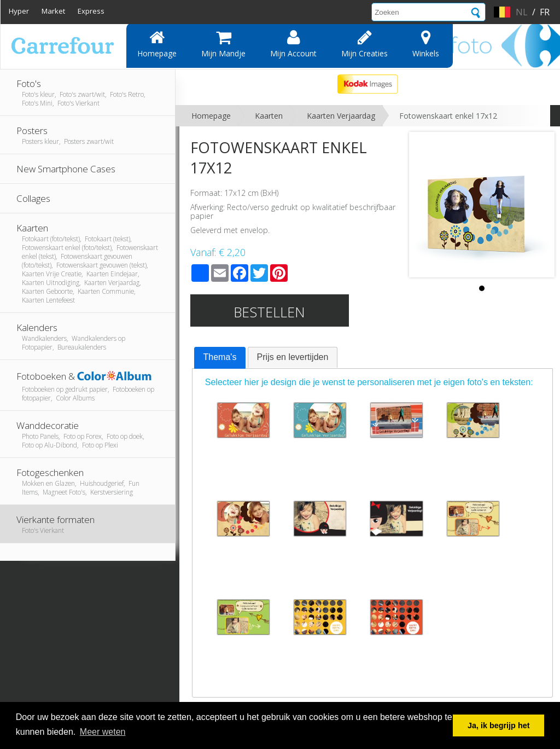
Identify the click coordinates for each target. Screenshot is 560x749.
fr (545, 12)
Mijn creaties (364, 44)
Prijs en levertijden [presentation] (293, 357)
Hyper (19, 11)
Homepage (157, 44)
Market (53, 11)
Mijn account (293, 44)
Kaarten (269, 116)
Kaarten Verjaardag (341, 116)
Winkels (426, 44)
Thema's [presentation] (220, 357)
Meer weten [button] (103, 732)
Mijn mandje (223, 44)
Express (91, 11)
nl (522, 12)
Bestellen (269, 312)
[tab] (220, 358)
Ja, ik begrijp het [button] (499, 725)
